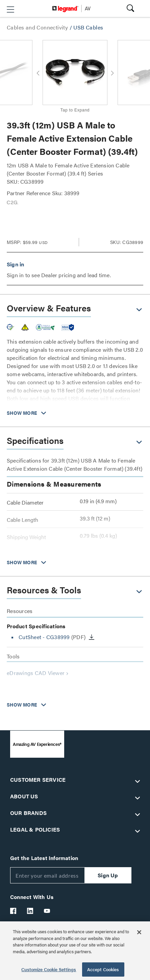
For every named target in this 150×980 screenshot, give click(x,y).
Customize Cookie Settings (49, 969)
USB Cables (88, 27)
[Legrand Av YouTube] (47, 911)
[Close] (139, 932)
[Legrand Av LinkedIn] (30, 911)
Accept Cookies (103, 969)
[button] (10, 9)
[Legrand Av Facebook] (14, 911)
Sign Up (108, 875)
